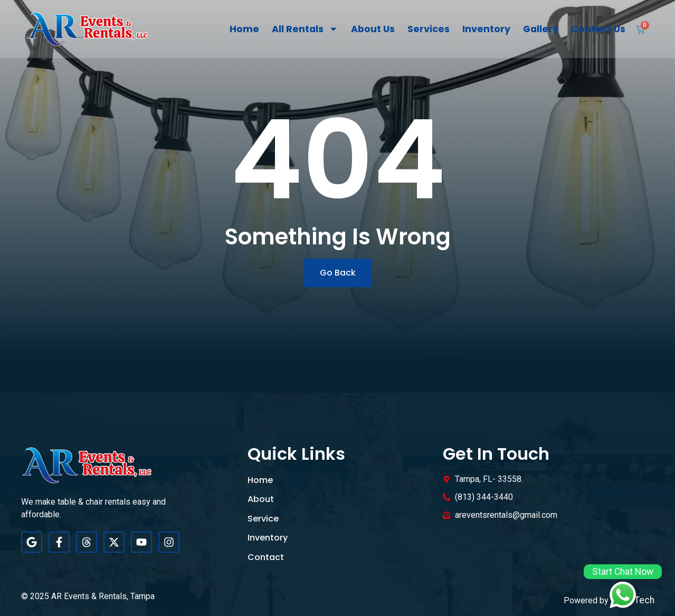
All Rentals (305, 29)
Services (429, 29)
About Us (373, 29)
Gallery (541, 29)
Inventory (486, 29)
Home (244, 29)
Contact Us (598, 29)
